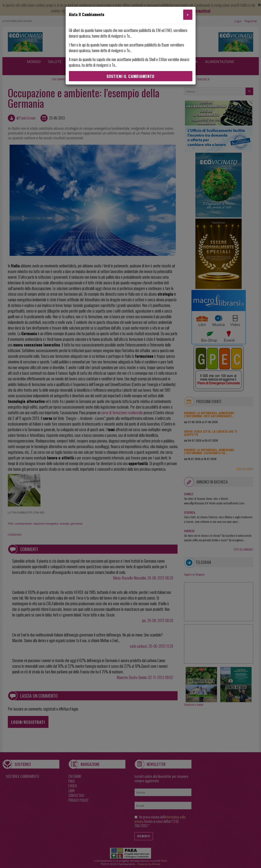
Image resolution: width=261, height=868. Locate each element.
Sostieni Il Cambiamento (130, 76)
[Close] (188, 15)
